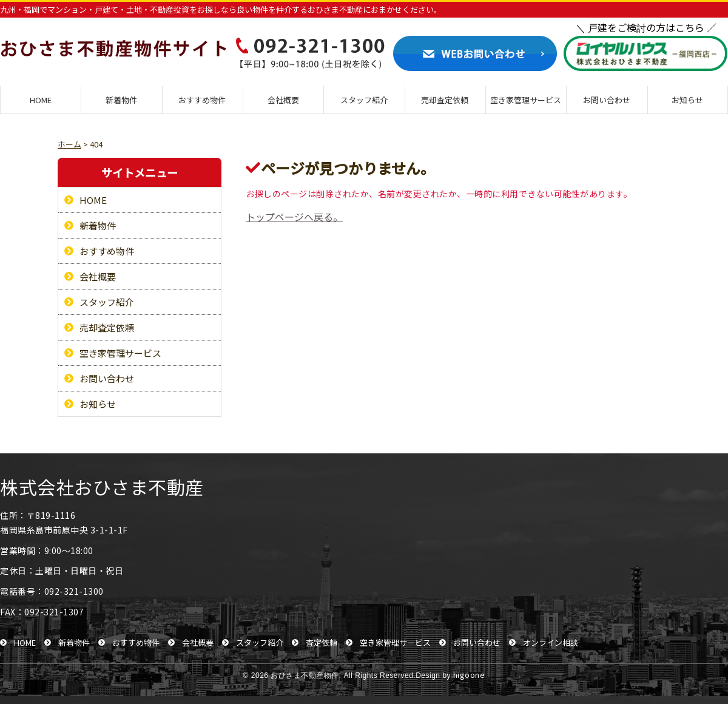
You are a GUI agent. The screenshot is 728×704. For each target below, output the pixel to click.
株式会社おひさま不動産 (102, 487)
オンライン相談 (551, 642)
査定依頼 (322, 642)
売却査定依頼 (445, 100)
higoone (469, 675)
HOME (41, 100)
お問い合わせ (607, 100)
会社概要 (283, 100)
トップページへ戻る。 (294, 217)
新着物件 (121, 100)
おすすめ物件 (202, 100)
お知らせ (687, 100)
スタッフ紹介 (364, 100)
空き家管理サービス (526, 100)
